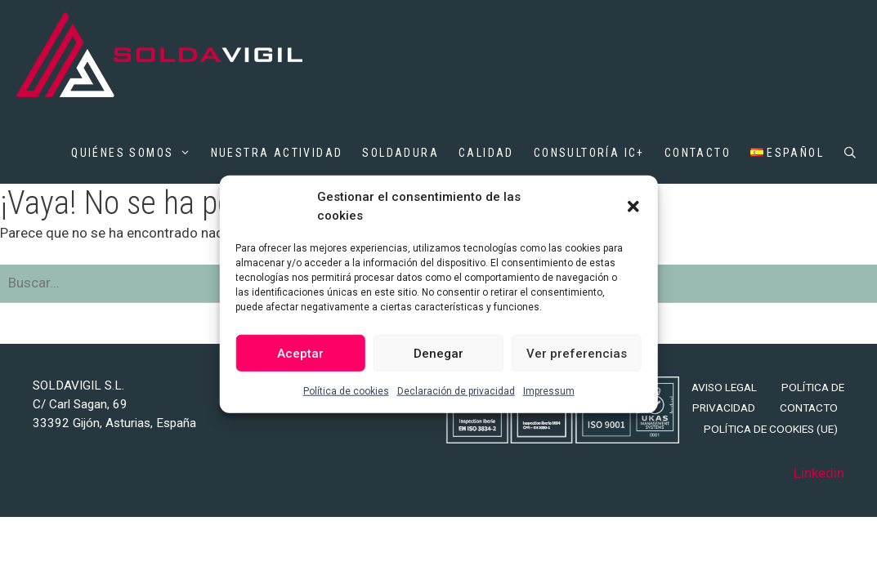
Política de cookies (346, 391)
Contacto (698, 153)
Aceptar (300, 353)
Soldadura (400, 153)
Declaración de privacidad (456, 391)
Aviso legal (724, 387)
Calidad (486, 153)
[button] (633, 206)
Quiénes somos (131, 153)
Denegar (438, 353)
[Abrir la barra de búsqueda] (851, 153)
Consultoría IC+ (589, 153)
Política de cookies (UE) (771, 429)
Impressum (549, 391)
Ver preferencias (577, 353)
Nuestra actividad (277, 153)
